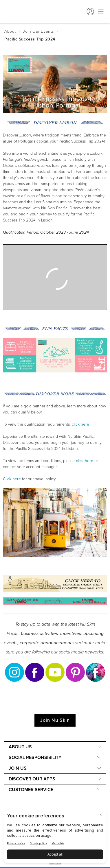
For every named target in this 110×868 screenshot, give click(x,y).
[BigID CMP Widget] (55, 837)
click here (85, 461)
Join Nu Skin (55, 720)
